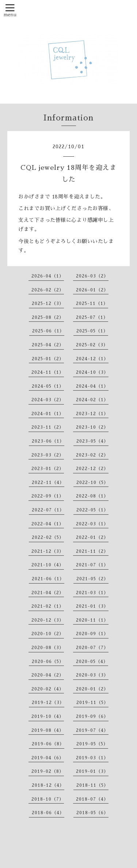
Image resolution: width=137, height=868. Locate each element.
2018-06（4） (48, 813)
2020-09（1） (92, 634)
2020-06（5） (48, 662)
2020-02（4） (48, 689)
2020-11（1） (92, 620)
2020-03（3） (92, 675)
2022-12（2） (92, 469)
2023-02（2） (92, 455)
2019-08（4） (48, 730)
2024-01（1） (48, 414)
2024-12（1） (92, 359)
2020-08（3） (48, 648)
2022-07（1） (48, 510)
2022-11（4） (48, 483)
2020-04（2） (48, 675)
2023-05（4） (92, 441)
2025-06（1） (48, 331)
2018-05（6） (92, 813)
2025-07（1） (92, 317)
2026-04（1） (48, 276)
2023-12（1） (92, 414)
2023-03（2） (48, 455)
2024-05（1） (48, 386)
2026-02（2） (48, 290)
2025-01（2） (48, 359)
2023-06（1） (48, 441)
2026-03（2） (92, 276)
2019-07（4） (92, 730)
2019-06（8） (48, 744)
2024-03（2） (48, 400)
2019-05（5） (92, 744)
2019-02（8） (48, 771)
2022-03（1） (92, 524)
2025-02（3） (92, 345)
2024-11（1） (48, 372)
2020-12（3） (48, 620)
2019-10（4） (48, 716)
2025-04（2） (48, 345)
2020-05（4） (92, 662)
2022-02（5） (48, 537)
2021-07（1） (92, 565)
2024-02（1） (92, 400)
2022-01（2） (92, 537)
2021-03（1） (92, 593)
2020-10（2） (48, 634)
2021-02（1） (48, 606)
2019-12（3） (48, 703)
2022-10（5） (92, 483)
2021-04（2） (48, 593)
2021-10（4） (48, 565)
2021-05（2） (92, 579)
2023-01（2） (48, 469)
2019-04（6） (48, 758)
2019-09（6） (92, 716)
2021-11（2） (92, 551)
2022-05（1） (92, 510)
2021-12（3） (48, 551)
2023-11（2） (48, 427)
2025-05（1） (92, 331)
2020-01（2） (92, 689)
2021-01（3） (92, 606)
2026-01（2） (92, 290)
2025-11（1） (92, 303)
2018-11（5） (92, 785)
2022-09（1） (48, 496)
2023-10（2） (92, 427)
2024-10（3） (92, 372)
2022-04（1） (48, 524)
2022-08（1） (92, 496)
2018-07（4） (92, 799)
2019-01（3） (92, 771)
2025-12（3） (48, 303)
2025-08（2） (48, 317)
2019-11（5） (92, 703)
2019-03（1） (92, 758)
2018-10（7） (48, 799)
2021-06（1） (48, 579)
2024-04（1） (92, 386)
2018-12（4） (48, 785)
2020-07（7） (92, 648)
